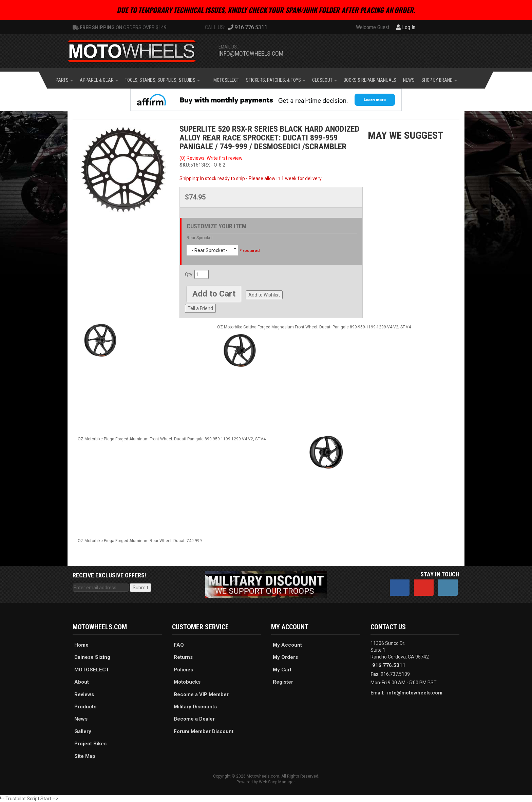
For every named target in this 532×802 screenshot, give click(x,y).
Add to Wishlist (264, 295)
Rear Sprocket (200, 238)
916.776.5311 (389, 665)
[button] (64, 80)
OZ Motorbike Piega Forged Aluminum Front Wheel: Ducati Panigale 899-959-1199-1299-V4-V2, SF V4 (172, 439)
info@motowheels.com (251, 53)
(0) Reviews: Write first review (211, 158)
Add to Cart (214, 294)
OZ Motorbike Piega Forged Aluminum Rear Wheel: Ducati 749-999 (140, 541)
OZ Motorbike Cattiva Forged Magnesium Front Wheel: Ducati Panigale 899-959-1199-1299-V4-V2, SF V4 (314, 327)
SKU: (185, 165)
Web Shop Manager (277, 782)
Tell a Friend (200, 308)
